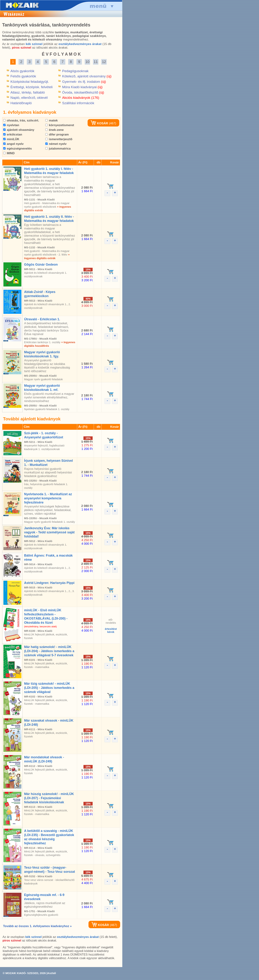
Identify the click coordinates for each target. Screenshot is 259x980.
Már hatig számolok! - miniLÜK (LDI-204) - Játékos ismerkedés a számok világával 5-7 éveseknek (49, 651)
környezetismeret (60, 125)
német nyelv (56, 144)
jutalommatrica (58, 149)
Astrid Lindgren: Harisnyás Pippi (49, 583)
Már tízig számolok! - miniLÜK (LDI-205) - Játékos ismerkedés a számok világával (49, 688)
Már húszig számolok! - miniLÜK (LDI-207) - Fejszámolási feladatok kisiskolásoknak (49, 798)
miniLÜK (11, 139)
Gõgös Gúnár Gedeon (41, 265)
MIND (9, 153)
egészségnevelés (18, 149)
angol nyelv (13, 144)
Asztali (52, 973)
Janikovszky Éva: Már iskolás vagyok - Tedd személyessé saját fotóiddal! (49, 532)
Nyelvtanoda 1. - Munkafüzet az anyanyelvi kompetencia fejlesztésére (48, 498)
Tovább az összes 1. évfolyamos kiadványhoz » (37, 926)
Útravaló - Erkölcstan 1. (42, 319)
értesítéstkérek (111, 630)
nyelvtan (11, 125)
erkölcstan (13, 135)
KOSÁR (99, 123)
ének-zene (54, 130)
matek (52, 120)
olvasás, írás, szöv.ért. (21, 120)
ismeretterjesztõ (59, 139)
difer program (57, 135)
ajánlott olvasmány (19, 130)
